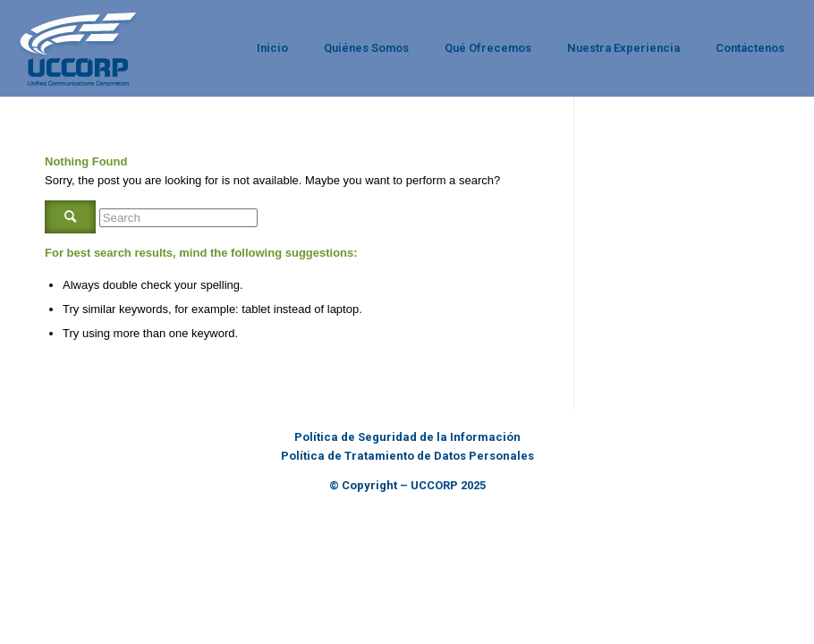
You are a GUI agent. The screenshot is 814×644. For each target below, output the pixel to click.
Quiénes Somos (366, 48)
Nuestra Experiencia (623, 48)
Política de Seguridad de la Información (407, 437)
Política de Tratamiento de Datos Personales (407, 456)
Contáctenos (750, 48)
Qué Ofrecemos (488, 48)
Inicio (272, 48)
